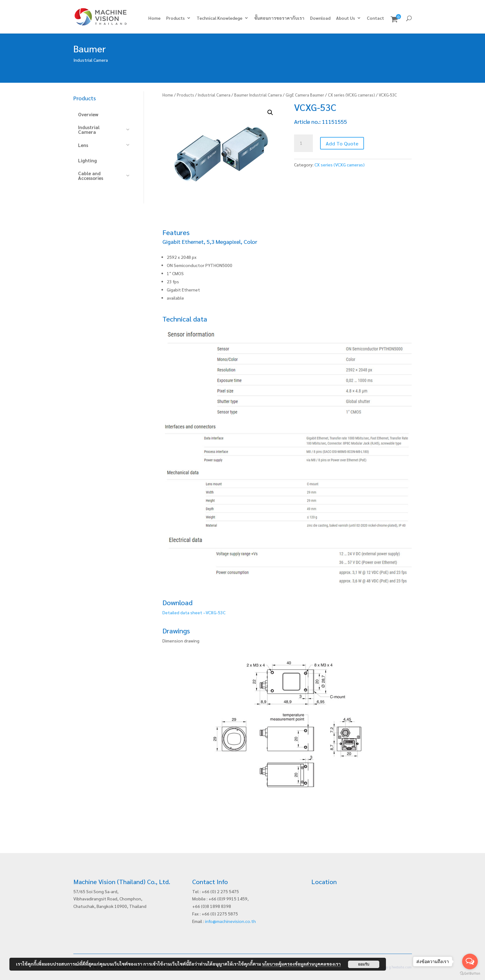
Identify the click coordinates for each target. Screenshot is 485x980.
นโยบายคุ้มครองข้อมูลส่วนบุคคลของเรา (301, 964)
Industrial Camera (214, 95)
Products (175, 18)
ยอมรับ (364, 964)
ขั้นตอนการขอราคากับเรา (279, 18)
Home (154, 18)
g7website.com (400, 967)
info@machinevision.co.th (230, 921)
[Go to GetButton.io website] (470, 974)
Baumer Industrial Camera (258, 95)
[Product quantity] (303, 143)
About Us (345, 18)
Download (320, 18)
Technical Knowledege (219, 18)
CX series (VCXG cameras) (351, 95)
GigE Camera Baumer (305, 95)
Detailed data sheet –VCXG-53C (194, 612)
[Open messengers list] (470, 962)
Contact (375, 18)
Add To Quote (342, 143)
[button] (270, 113)
